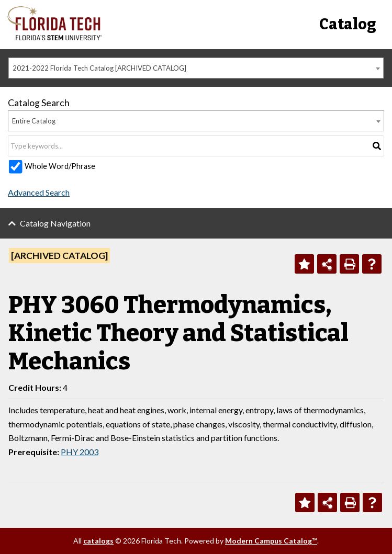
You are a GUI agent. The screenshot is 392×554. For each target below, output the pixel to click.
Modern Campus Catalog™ (271, 541)
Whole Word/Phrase (60, 166)
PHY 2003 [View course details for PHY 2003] (80, 452)
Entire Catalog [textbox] (34, 121)
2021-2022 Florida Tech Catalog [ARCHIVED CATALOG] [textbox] (99, 68)
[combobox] (196, 68)
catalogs (98, 541)
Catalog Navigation (55, 223)
